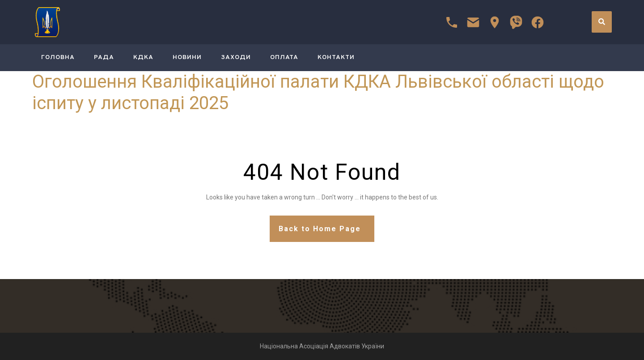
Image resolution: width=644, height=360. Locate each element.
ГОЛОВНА (58, 57)
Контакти (336, 57)
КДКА (143, 57)
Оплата (284, 57)
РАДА (104, 57)
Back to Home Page (320, 229)
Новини (187, 57)
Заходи (236, 57)
